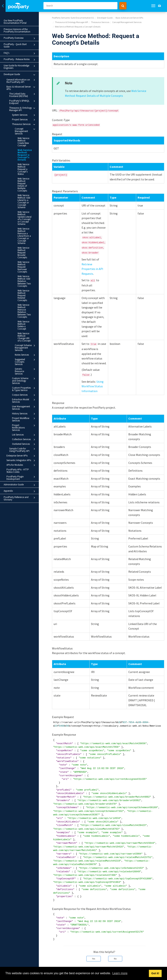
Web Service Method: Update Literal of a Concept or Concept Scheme (26, 205)
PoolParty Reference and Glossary (21, 455)
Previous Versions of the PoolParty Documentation (17, 30)
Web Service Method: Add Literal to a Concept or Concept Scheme (26, 190)
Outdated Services (26, 401)
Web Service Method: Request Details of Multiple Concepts (26, 176)
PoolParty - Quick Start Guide (21, 45)
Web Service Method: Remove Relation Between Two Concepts (26, 283)
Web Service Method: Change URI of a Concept (26, 305)
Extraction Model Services (26, 360)
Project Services (26, 117)
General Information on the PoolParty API (23, 78)
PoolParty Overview (21, 38)
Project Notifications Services (26, 385)
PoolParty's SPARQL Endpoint (24, 99)
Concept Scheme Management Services (27, 314)
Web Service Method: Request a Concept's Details (25, 150)
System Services (26, 113)
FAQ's (21, 51)
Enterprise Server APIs (23, 413)
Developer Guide (21, 72)
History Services (26, 373)
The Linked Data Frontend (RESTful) (24, 92)
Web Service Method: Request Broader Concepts (26, 232)
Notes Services (27, 321)
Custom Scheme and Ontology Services (26, 341)
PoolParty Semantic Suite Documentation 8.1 (73, 18)
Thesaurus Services (26, 122)
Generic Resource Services (27, 334)
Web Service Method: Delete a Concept (26, 295)
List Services (26, 392)
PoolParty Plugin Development (23, 434)
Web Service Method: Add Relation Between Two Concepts (24, 257)
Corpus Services (26, 354)
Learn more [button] (120, 973)
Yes (94, 959)
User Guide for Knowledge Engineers (21, 64)
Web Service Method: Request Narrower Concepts (26, 244)
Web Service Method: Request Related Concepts (26, 270)
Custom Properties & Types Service (26, 348)
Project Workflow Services (26, 378)
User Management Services (26, 367)
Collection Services (26, 396)
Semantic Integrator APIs (23, 417)
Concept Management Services (27, 129)
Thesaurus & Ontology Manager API (24, 107)
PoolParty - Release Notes (21, 57)
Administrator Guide (21, 442)
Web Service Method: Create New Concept (25, 138)
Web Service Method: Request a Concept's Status (26, 163)
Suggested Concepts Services (27, 327)
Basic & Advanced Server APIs (23, 85)
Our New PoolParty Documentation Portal (15, 22)
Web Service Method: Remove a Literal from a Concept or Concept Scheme (26, 219)
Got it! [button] (155, 973)
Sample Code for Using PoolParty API (24, 406)
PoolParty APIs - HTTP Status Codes (18, 427)
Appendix (21, 448)
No (115, 959)
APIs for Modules (23, 422)
